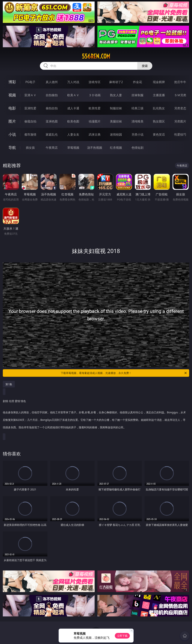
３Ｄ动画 (95, 95)
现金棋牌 (159, 82)
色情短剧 (137, 148)
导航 (12, 147)
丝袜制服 (137, 95)
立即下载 (122, 636)
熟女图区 (159, 121)
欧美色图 (73, 121)
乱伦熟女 (159, 108)
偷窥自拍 (30, 121)
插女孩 (30, 148)
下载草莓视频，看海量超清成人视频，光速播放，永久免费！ (124, 373)
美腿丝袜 (116, 121)
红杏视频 (116, 148)
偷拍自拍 (52, 108)
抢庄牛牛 (180, 82)
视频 (12, 95)
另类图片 (180, 121)
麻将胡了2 (116, 82)
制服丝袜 (116, 108)
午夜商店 (52, 148)
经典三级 (137, 108)
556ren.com (96, 56)
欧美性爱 (95, 108)
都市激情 (30, 134)
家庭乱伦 (52, 134)
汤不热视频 (95, 148)
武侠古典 (95, 134)
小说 (12, 134)
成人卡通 (73, 108)
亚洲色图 (52, 121)
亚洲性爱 (30, 108)
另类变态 (180, 108)
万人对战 (73, 82)
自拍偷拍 (52, 95)
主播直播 (159, 95)
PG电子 (30, 82)
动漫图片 (95, 121)
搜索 (145, 66)
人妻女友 (73, 134)
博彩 (12, 82)
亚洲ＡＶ (30, 95)
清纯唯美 (137, 121)
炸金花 (137, 82)
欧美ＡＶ (73, 95)
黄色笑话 (159, 134)
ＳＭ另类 (180, 95)
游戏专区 (95, 82)
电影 (12, 108)
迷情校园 (116, 134)
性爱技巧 (180, 134)
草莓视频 (73, 148)
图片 (12, 121)
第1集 (9, 384)
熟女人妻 (116, 95)
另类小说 (137, 134)
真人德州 (52, 82)
